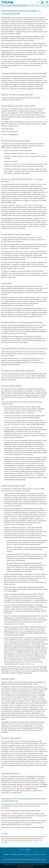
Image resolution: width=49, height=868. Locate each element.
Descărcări (36, 854)
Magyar (28, 850)
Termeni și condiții (16, 859)
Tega (3, 6)
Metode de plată (17, 854)
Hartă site (6, 859)
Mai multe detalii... (28, 866)
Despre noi (7, 854)
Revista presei (27, 854)
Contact (43, 854)
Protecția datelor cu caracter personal (34, 859)
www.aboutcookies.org (27, 664)
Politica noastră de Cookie (28, 376)
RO (38, 2)
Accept (19, 866)
